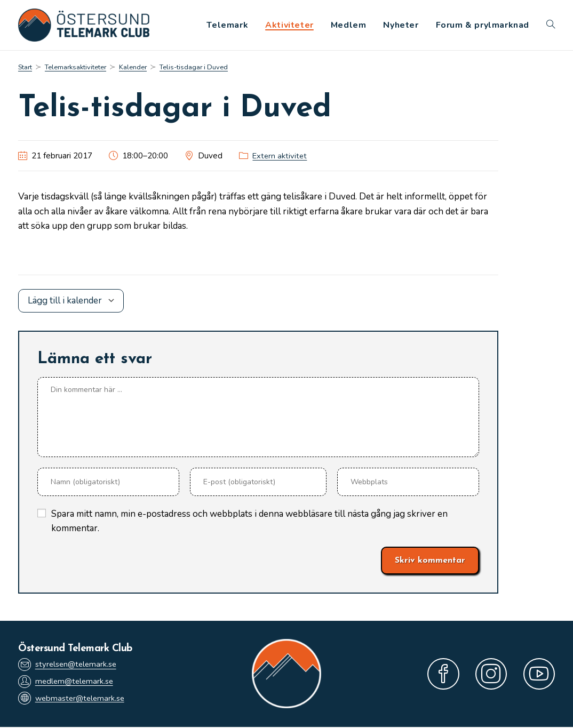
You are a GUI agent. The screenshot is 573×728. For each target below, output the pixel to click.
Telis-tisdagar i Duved (205, 68)
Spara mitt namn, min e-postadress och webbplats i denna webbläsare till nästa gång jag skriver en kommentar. (249, 522)
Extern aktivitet (280, 157)
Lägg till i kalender (65, 302)
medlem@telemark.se (67, 682)
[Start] (26, 68)
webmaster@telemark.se (73, 700)
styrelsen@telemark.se (69, 665)
